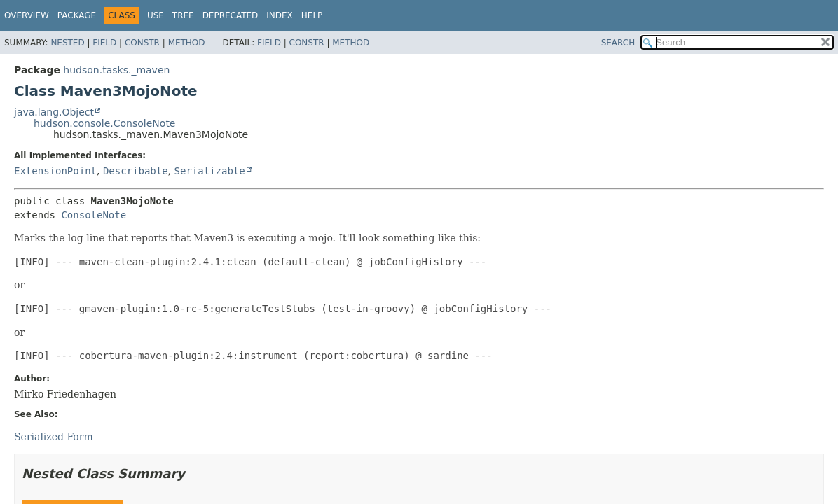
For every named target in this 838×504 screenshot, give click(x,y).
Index (280, 15)
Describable (136, 171)
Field (104, 43)
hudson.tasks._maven (116, 70)
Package (77, 15)
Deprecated (231, 15)
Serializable (210, 171)
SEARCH (618, 43)
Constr (142, 43)
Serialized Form (54, 437)
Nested (67, 43)
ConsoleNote (94, 215)
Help (312, 15)
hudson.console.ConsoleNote (104, 123)
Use (156, 15)
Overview (27, 15)
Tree (183, 15)
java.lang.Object (54, 112)
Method (187, 43)
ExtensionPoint (55, 171)
